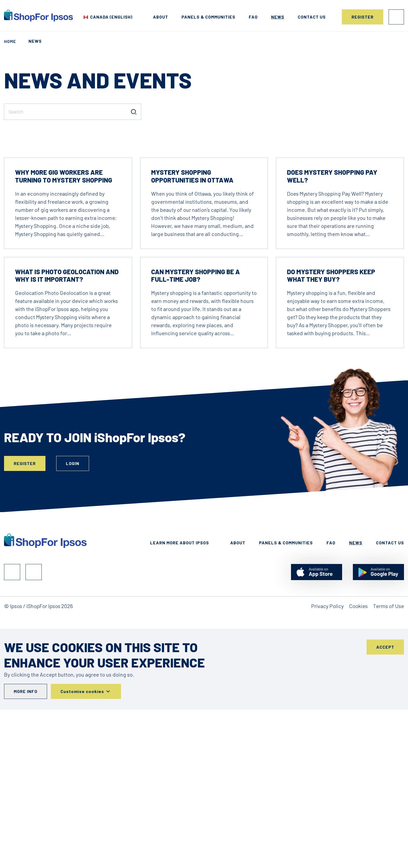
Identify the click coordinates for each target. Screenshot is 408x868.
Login (396, 17)
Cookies (358, 764)
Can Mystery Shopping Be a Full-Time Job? (196, 434)
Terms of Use (389, 764)
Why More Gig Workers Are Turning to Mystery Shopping (64, 334)
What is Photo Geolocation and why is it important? (67, 434)
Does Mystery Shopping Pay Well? (332, 334)
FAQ (253, 17)
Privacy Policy (327, 764)
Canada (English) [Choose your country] (111, 17)
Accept (385, 805)
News (278, 17)
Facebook (12, 730)
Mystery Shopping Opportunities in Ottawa (192, 334)
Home (10, 41)
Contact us (312, 17)
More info (26, 850)
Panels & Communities (208, 17)
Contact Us (390, 701)
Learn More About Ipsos (180, 701)
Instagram (34, 730)
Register (363, 17)
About (161, 17)
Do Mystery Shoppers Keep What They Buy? (331, 434)
